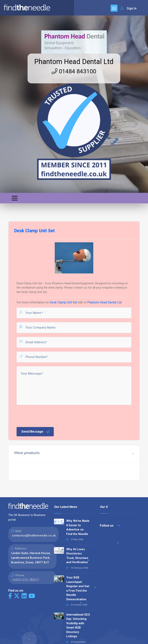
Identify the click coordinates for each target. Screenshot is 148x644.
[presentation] (45, 416)
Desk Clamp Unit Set (63, 302)
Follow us (110, 526)
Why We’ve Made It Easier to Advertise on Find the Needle (78, 527)
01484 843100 (74, 71)
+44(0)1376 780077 (26, 580)
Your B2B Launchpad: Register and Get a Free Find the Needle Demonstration (78, 588)
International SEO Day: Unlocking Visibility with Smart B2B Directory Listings (78, 626)
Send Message (36, 432)
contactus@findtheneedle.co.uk (34, 536)
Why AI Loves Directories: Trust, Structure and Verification (77, 556)
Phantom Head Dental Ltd (74, 62)
